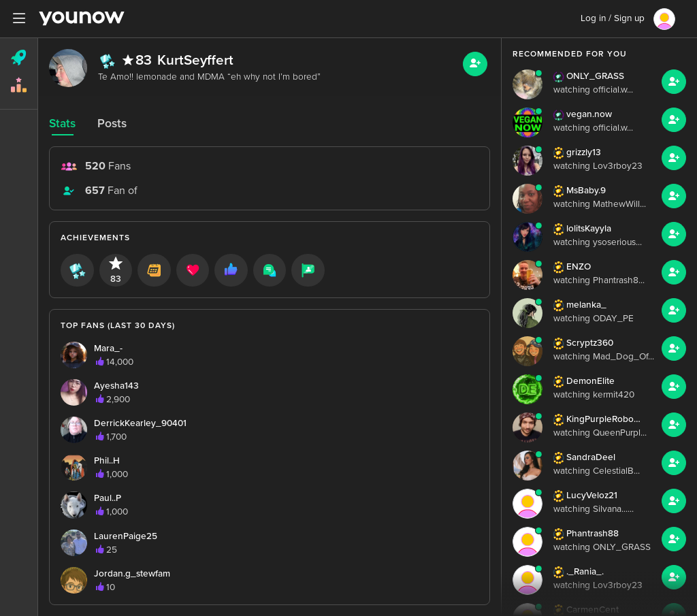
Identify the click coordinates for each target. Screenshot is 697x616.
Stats (62, 124)
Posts (112, 124)
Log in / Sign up (613, 18)
